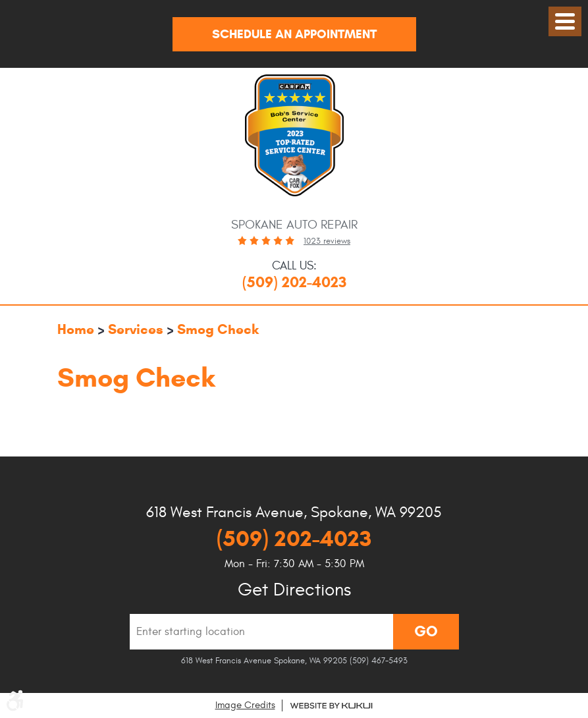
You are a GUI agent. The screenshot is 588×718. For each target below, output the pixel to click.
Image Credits (245, 705)
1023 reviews (327, 241)
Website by (331, 706)
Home (76, 329)
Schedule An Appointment (294, 34)
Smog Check (218, 329)
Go (426, 631)
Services (136, 329)
